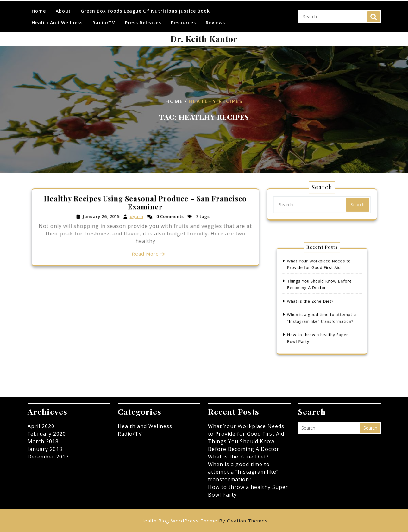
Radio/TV (104, 18)
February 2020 (47, 434)
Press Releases (143, 18)
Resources (183, 18)
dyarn (136, 217)
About (63, 6)
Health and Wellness (57, 18)
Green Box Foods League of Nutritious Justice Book (145, 6)
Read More (145, 253)
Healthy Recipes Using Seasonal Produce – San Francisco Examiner (145, 203)
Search (373, 12)
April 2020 (41, 426)
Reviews (215, 18)
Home (39, 6)
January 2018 (45, 449)
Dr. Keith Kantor (204, 38)
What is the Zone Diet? (313, 301)
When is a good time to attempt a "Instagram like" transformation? (243, 472)
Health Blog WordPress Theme (204, 521)
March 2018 (43, 441)
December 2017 (48, 457)
